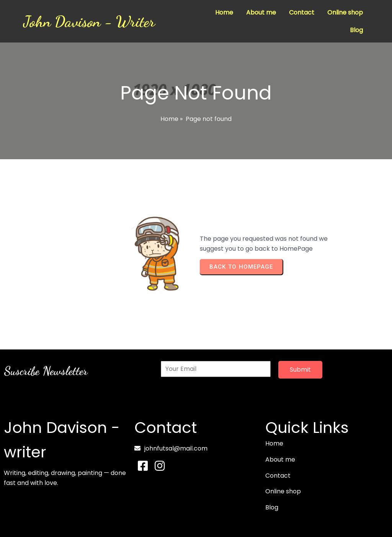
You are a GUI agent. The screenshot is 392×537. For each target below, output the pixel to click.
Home (169, 119)
